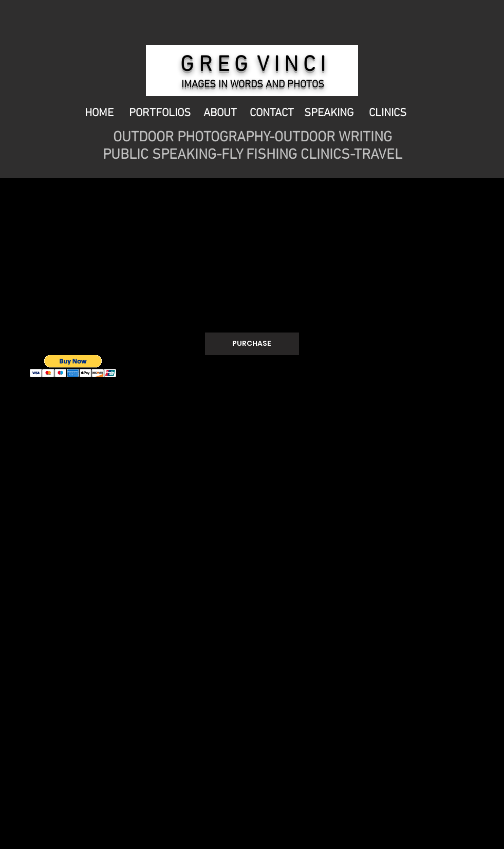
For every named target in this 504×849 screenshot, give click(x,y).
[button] (73, 366)
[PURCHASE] (252, 344)
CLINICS (386, 113)
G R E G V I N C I (253, 66)
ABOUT (221, 113)
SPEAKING (329, 113)
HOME (100, 113)
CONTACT (273, 113)
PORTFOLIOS (160, 113)
